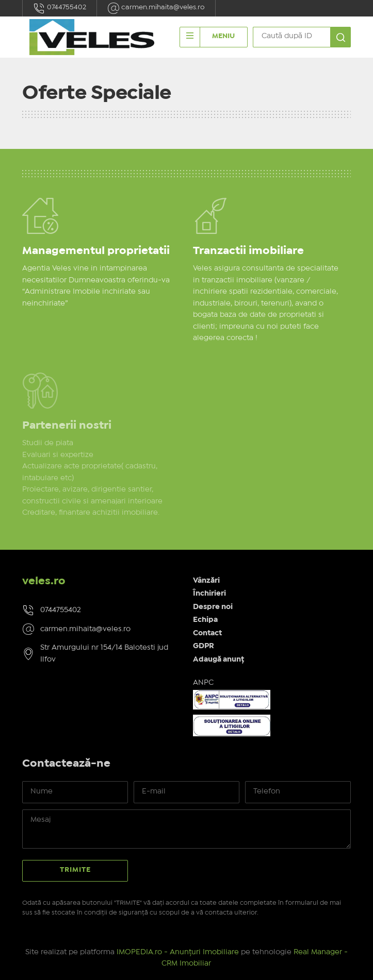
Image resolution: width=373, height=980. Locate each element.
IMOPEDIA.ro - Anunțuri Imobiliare (178, 952)
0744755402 (60, 8)
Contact (207, 633)
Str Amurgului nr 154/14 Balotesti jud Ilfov (104, 654)
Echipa (205, 620)
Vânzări (206, 581)
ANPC (203, 683)
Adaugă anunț (218, 660)
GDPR (204, 646)
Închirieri (209, 594)
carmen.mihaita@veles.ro (156, 8)
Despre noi (213, 607)
